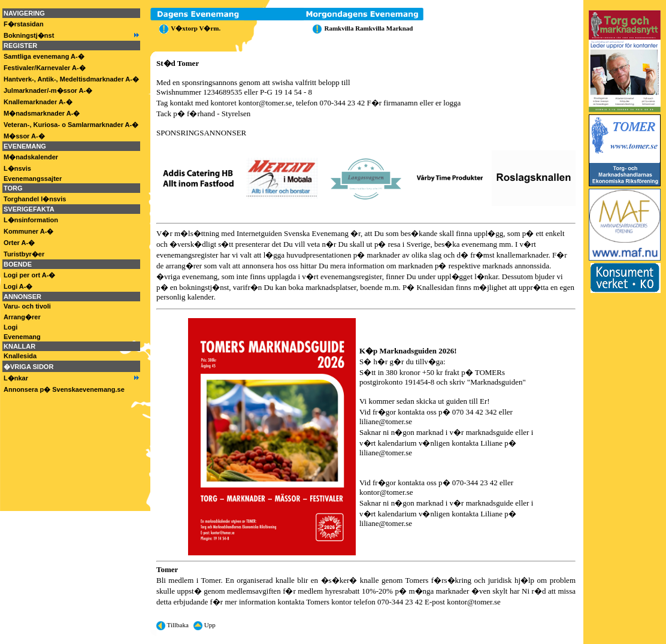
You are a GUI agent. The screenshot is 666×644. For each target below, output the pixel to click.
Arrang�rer (22, 317)
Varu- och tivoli (27, 306)
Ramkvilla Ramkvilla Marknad (361, 28)
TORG (13, 188)
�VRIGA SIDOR (28, 367)
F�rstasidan (24, 24)
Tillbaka (172, 625)
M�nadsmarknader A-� (42, 113)
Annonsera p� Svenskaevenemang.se (64, 389)
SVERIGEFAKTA (29, 209)
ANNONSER (22, 297)
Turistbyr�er (24, 254)
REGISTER (20, 46)
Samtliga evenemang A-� (44, 56)
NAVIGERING (24, 13)
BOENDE (18, 264)
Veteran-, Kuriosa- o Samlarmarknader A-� (71, 125)
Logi (10, 327)
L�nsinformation (31, 220)
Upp (205, 625)
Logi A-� (18, 286)
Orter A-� (19, 243)
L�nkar (16, 378)
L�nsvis (17, 168)
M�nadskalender (31, 157)
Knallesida (20, 356)
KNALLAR (19, 346)
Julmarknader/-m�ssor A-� (48, 90)
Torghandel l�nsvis (35, 199)
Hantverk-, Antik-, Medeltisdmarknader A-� (71, 79)
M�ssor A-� (24, 136)
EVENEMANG (25, 146)
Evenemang (22, 337)
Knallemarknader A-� (38, 102)
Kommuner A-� (28, 231)
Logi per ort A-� (29, 275)
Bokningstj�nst (29, 35)
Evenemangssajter (33, 179)
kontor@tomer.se (265, 103)
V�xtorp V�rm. (188, 28)
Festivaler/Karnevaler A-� (45, 68)
